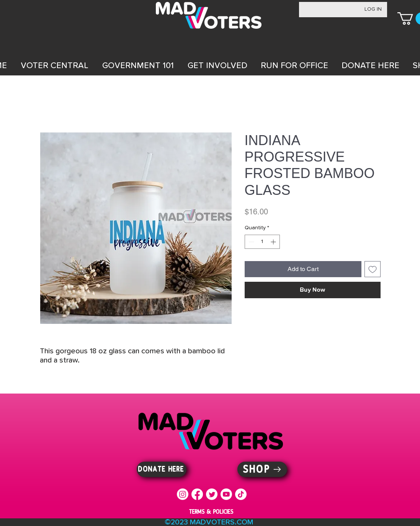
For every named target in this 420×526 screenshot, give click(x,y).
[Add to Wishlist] (373, 269)
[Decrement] (251, 242)
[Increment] (274, 242)
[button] (55, 66)
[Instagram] (183, 494)
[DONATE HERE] (162, 469)
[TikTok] (241, 494)
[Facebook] (197, 494)
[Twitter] (212, 494)
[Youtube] (226, 494)
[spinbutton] (262, 242)
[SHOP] (262, 469)
